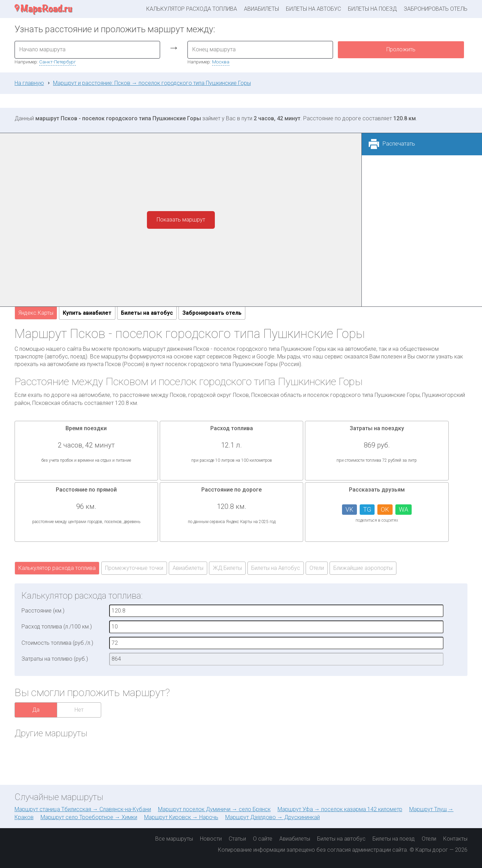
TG (367, 509)
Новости (211, 839)
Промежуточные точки (134, 568)
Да (36, 710)
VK (349, 509)
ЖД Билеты (227, 568)
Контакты (455, 839)
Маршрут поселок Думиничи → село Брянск (214, 809)
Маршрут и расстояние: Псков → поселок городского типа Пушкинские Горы (152, 83)
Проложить (401, 49)
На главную (29, 83)
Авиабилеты (261, 9)
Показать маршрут (181, 220)
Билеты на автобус (313, 9)
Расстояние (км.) (43, 611)
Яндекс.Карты (36, 313)
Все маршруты (174, 839)
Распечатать (399, 144)
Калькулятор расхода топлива (192, 9)
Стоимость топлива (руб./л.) (57, 643)
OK (385, 509)
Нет (79, 710)
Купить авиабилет (87, 313)
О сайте (263, 839)
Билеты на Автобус (276, 568)
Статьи (237, 839)
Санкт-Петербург (58, 62)
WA (404, 509)
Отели (317, 568)
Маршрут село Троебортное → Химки (89, 817)
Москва (221, 62)
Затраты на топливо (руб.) (55, 659)
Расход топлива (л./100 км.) (57, 627)
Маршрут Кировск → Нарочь (181, 817)
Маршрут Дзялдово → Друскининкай (273, 817)
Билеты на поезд (372, 9)
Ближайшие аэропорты (363, 568)
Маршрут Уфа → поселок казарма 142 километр (340, 809)
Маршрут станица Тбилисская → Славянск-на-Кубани (83, 809)
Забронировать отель (436, 9)
